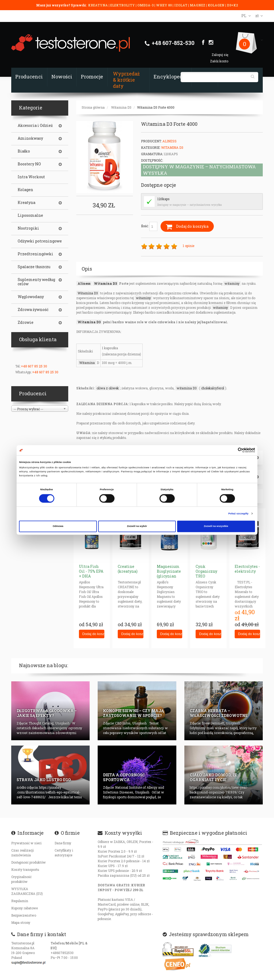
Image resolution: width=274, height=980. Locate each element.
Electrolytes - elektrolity (247, 569)
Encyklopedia (170, 77)
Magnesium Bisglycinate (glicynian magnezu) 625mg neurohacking (170, 578)
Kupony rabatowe (24, 908)
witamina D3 (187, 388)
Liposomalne (30, 215)
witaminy (232, 283)
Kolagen (25, 190)
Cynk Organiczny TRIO (206, 571)
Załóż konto (219, 61)
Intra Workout (31, 177)
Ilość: (149, 226)
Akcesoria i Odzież (35, 126)
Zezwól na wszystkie (216, 526)
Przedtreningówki (35, 254)
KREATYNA (98, 5)
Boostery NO (29, 164)
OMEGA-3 (146, 5)
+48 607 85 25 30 (34, 366)
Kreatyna (26, 203)
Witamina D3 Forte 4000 (156, 107)
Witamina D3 (121, 107)
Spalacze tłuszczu (34, 267)
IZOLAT (181, 5)
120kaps (163, 199)
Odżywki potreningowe (40, 241)
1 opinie (189, 246)
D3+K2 (232, 5)
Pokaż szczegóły (238, 514)
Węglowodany (31, 297)
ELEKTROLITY (123, 5)
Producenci (29, 77)
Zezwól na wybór (137, 526)
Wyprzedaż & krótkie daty (126, 80)
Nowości (62, 77)
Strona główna (93, 107)
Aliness (170, 141)
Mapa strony (21, 922)
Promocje (92, 77)
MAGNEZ (198, 5)
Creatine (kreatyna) (128, 569)
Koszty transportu (25, 869)
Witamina (87, 363)
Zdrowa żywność (33, 310)
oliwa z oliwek (108, 388)
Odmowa (58, 526)
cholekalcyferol (213, 388)
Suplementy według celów (36, 282)
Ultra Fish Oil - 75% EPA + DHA (91, 571)
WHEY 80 (164, 5)
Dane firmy (63, 843)
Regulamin (20, 901)
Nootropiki (28, 228)
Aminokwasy (30, 138)
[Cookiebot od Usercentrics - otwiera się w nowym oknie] (232, 450)
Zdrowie (26, 322)
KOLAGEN (216, 5)
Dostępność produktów (28, 862)
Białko (24, 151)
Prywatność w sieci (26, 843)
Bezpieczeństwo (24, 915)
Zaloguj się (220, 55)
